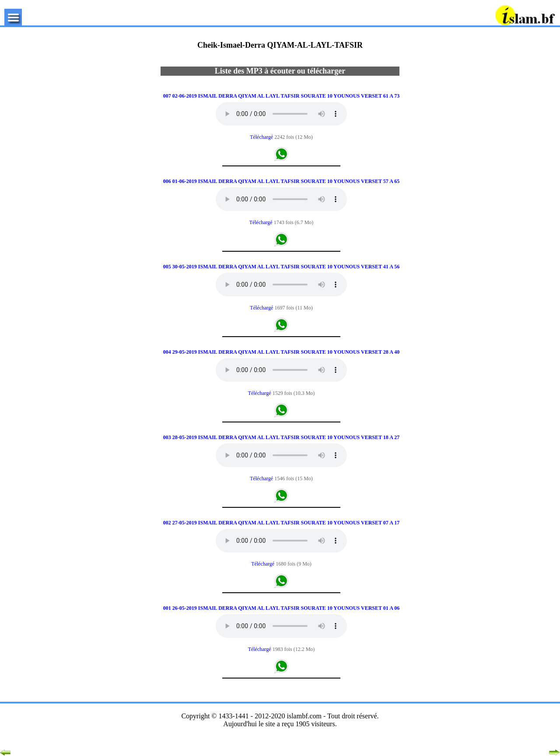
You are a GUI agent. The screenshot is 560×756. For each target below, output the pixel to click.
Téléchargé (262, 137)
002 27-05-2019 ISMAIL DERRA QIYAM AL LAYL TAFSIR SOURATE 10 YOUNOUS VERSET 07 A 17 (281, 523)
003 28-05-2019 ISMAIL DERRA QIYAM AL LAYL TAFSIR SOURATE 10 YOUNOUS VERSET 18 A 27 (281, 437)
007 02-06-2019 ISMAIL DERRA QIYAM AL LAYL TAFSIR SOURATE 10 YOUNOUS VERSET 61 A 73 (281, 96)
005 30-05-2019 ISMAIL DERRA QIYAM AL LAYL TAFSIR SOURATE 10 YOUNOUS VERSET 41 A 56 (281, 267)
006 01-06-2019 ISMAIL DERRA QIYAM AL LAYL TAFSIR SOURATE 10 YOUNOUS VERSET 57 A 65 (281, 181)
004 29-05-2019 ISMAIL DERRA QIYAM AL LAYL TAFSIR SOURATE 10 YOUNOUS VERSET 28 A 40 (281, 352)
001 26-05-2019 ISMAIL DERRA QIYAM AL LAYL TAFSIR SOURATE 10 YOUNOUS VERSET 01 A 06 (281, 608)
